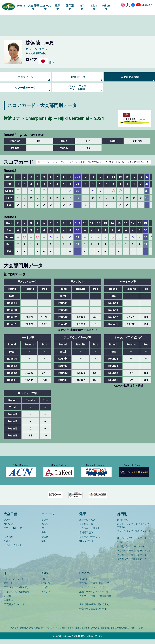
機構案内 (84, 583)
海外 (44, 537)
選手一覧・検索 (87, 524)
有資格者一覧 (86, 529)
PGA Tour (8, 541)
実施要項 (8, 605)
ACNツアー (9, 529)
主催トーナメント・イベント (94, 596)
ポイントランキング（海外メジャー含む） (134, 530)
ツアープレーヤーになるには (94, 592)
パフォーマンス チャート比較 (77, 88)
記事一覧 (8, 588)
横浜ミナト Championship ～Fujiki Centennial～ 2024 (59, 118)
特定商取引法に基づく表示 (93, 613)
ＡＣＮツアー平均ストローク (132, 564)
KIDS (44, 546)
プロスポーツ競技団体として (94, 588)
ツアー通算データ (25, 88)
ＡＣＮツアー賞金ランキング (132, 560)
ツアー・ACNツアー (14, 533)
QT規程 (7, 600)
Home (20, 6)
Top (43, 583)
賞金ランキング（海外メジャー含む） (134, 537)
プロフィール (25, 77)
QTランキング (86, 546)
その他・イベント (13, 550)
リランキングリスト (90, 533)
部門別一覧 (123, 524)
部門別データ (77, 77)
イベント (46, 596)
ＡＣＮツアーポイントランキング (134, 555)
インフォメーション (14, 583)
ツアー (7, 524)
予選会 (7, 546)
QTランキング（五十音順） (18, 596)
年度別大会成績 (130, 77)
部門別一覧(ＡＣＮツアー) (130, 551)
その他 (45, 541)
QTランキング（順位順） (16, 592)
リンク (83, 605)
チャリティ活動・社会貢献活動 (95, 600)
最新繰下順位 (86, 537)
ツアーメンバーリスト (91, 541)
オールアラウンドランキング (132, 543)
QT (5, 537)
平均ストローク (125, 547)
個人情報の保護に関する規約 (94, 609)
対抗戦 (45, 592)
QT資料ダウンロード (14, 609)
